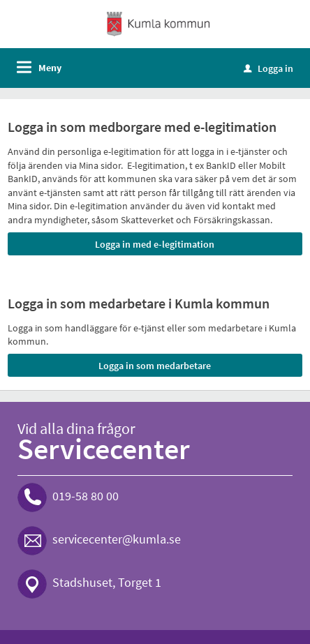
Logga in (268, 68)
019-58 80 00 (86, 496)
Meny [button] (50, 68)
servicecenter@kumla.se (117, 539)
